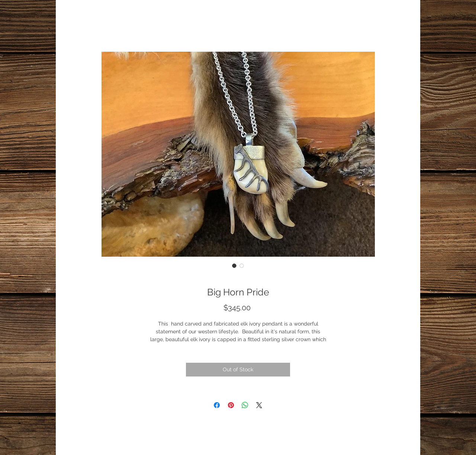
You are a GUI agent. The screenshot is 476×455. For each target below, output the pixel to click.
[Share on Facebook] (217, 405)
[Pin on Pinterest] (231, 405)
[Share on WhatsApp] (245, 405)
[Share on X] (259, 405)
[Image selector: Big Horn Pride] (234, 266)
